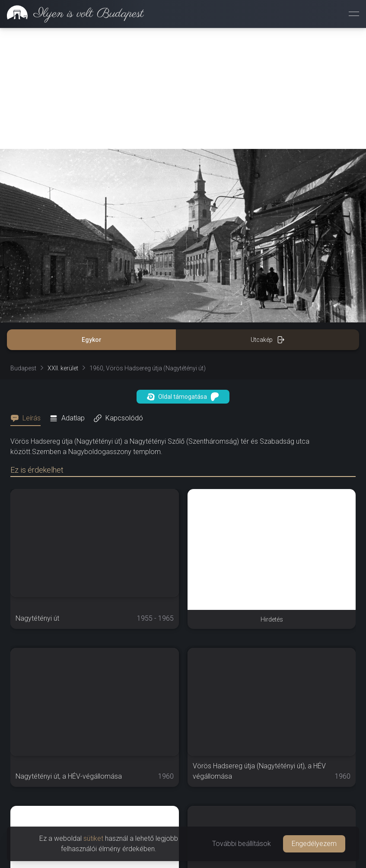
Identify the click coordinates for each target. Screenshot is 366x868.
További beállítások (242, 844)
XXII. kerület (63, 368)
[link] (72, 14)
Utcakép (268, 340)
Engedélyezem (314, 844)
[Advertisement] (183, 88)
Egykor (92, 340)
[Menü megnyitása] (354, 14)
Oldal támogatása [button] (183, 397)
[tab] (28, 418)
